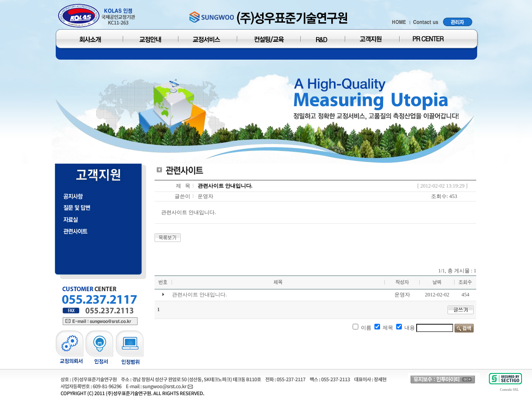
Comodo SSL (509, 390)
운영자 (205, 196)
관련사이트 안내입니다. (199, 295)
